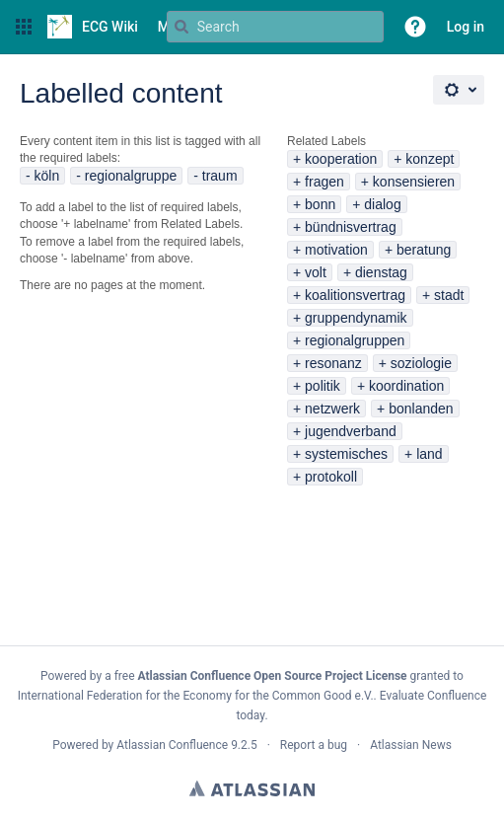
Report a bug (314, 745)
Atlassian (252, 788)
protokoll (331, 477)
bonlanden (421, 409)
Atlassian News (411, 745)
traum (220, 176)
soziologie (421, 363)
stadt (449, 295)
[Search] (181, 27)
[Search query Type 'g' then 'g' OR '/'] (275, 27)
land (429, 454)
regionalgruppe (131, 176)
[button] (24, 27)
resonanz (333, 363)
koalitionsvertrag (355, 295)
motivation (336, 250)
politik (323, 386)
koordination (406, 386)
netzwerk (332, 409)
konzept (430, 159)
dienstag (381, 272)
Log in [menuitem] (466, 27)
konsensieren (414, 182)
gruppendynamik (356, 318)
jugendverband (351, 431)
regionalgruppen (355, 340)
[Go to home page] (93, 27)
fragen (324, 182)
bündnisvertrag (351, 227)
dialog (382, 204)
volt (316, 272)
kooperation (341, 159)
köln (47, 176)
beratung (424, 250)
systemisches (346, 454)
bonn (320, 204)
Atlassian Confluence (172, 745)
